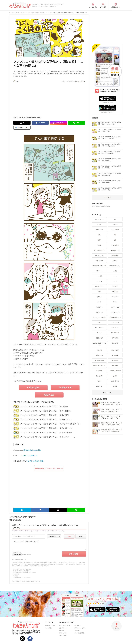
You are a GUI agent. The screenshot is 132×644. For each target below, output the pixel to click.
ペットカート (99, 307)
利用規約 (61, 630)
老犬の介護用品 (115, 350)
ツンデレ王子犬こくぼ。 (35, 461)
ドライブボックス (115, 312)
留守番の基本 (115, 333)
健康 (115, 235)
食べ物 (99, 225)
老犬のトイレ (99, 355)
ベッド (115, 281)
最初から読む (49, 395)
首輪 (99, 292)
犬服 (99, 323)
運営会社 (77, 630)
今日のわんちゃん (50, 626)
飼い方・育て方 (99, 219)
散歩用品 (115, 261)
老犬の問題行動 (99, 360)
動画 (115, 240)
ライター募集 (63, 635)
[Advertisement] (31, 98)
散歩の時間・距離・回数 (99, 266)
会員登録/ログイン (116, 7)
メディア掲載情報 (79, 633)
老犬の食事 (115, 355)
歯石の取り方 (115, 381)
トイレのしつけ (99, 255)
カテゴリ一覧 (93, 7)
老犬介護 (99, 350)
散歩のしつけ (99, 261)
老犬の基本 (115, 343)
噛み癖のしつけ (115, 250)
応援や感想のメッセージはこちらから (49, 468)
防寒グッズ (115, 328)
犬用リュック (99, 312)
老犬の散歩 (115, 360)
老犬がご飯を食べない (99, 366)
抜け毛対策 (99, 376)
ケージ (115, 276)
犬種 (115, 219)
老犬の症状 (99, 371)
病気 (99, 235)
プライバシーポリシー (81, 628)
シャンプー (115, 297)
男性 (81, 536)
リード (99, 302)
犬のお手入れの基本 (115, 371)
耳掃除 (115, 386)
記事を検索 (103, 7)
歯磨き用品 (115, 292)
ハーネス (115, 286)
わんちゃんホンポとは (65, 626)
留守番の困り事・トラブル (99, 344)
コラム (99, 245)
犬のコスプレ (115, 323)
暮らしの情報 (115, 230)
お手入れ (115, 225)
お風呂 (115, 376)
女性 (69, 536)
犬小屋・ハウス (99, 286)
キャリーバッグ (115, 307)
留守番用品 (115, 338)
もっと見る (107, 197)
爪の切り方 (99, 386)
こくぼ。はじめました (29, 456)
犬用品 (115, 271)
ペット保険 (48, 628)
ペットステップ (99, 328)
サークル (99, 281)
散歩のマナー (99, 271)
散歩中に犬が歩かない (115, 266)
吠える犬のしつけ (99, 250)
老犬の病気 (115, 366)
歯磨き (99, 381)
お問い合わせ (63, 633)
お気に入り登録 (80, 81)
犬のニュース (99, 230)
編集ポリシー (63, 628)
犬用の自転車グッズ (115, 317)
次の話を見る (64, 388)
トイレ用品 (99, 276)
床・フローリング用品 (99, 317)
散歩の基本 (115, 255)
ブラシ (115, 302)
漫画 (99, 240)
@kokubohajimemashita (32, 450)
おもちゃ (99, 297)
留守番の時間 (99, 338)
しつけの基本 (115, 245)
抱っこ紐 (99, 333)
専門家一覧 (78, 626)
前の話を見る (34, 388)
